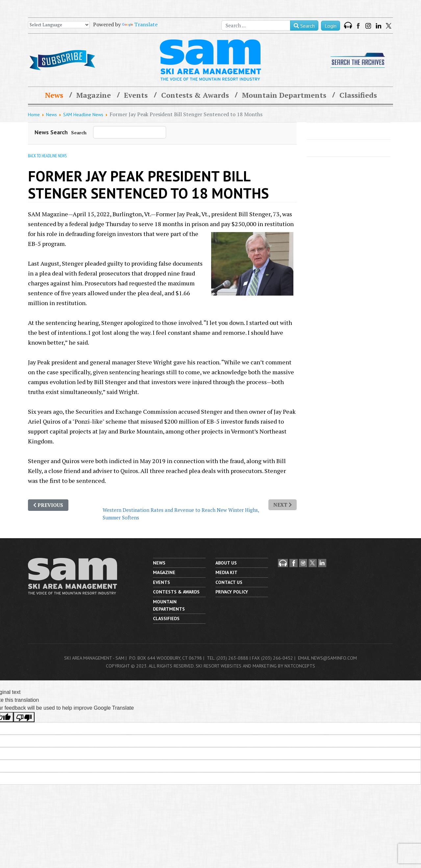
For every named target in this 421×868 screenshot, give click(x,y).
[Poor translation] (24, 717)
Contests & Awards (195, 95)
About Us (226, 563)
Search (304, 26)
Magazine (94, 95)
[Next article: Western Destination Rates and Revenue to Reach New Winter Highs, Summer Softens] (283, 505)
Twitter (389, 26)
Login (331, 26)
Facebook (359, 26)
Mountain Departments (284, 95)
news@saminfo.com (334, 658)
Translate (140, 24)
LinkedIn (378, 26)
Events (136, 95)
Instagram (368, 26)
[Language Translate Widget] (59, 25)
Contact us (229, 582)
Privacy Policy (232, 592)
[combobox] (256, 26)
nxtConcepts (300, 666)
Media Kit (226, 572)
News (54, 95)
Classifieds (358, 95)
